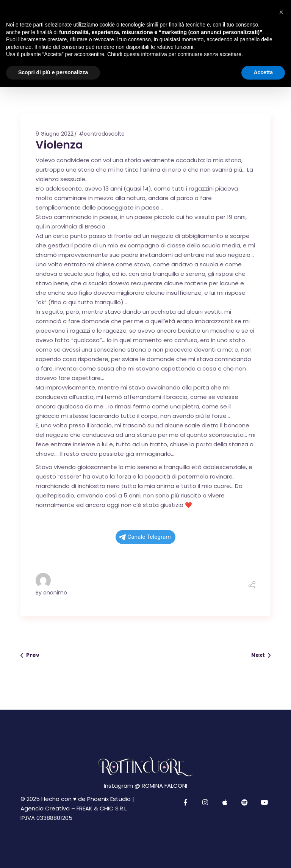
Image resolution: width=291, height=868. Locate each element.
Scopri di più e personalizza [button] (53, 72)
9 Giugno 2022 (55, 134)
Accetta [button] (263, 72)
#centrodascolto (102, 134)
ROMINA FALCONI (164, 786)
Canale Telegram (145, 537)
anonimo (55, 593)
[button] (281, 12)
